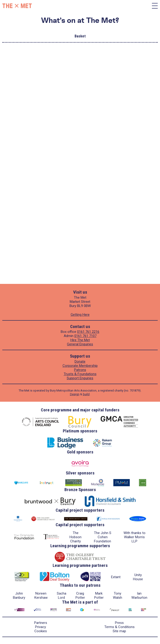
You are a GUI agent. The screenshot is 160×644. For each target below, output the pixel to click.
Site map (119, 631)
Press (119, 623)
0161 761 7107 (85, 336)
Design (75, 394)
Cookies (41, 631)
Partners (41, 623)
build (86, 394)
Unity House (138, 577)
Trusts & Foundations (80, 374)
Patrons (80, 370)
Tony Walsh (118, 595)
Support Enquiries (80, 378)
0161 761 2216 (88, 332)
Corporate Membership (80, 366)
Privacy (41, 627)
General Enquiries (80, 344)
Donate (80, 361)
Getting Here (80, 315)
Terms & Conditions (119, 627)
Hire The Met (80, 340)
